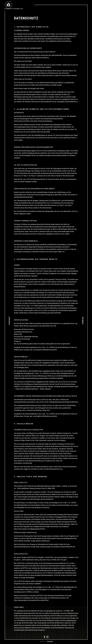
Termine (83, 320)
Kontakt (9, 320)
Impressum (42, 642)
